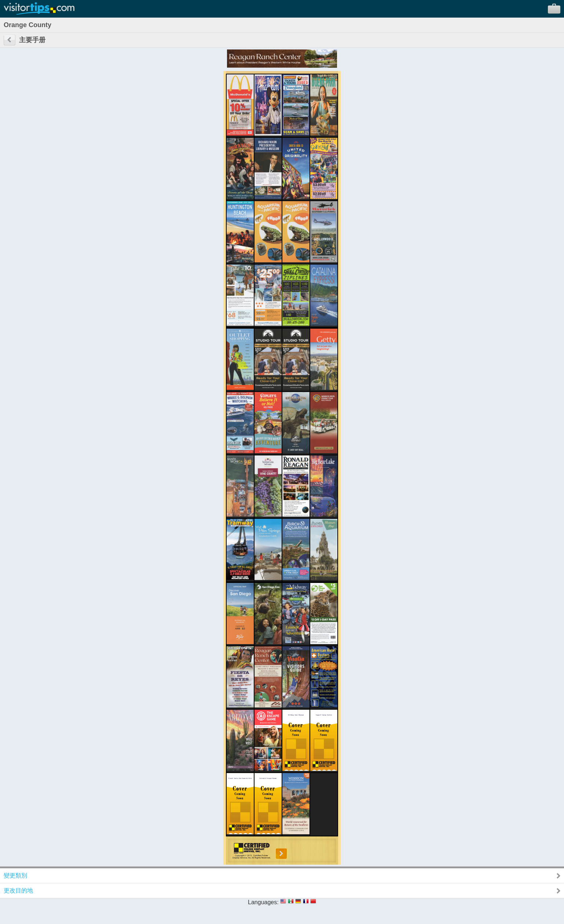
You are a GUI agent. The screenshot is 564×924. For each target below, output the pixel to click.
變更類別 (15, 875)
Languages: (263, 902)
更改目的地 (18, 890)
